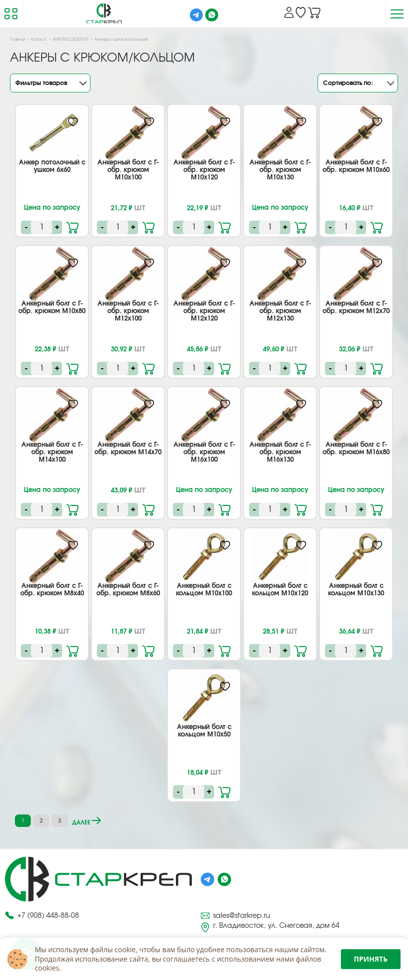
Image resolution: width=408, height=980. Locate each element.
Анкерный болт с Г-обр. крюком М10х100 (128, 170)
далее (86, 821)
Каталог (39, 40)
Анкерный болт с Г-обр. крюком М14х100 (52, 452)
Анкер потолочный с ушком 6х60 (52, 166)
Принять (371, 959)
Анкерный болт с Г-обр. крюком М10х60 (356, 166)
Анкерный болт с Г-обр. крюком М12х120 (204, 311)
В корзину (73, 226)
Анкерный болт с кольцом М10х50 (204, 731)
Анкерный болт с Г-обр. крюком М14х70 (128, 449)
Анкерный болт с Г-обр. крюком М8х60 (128, 590)
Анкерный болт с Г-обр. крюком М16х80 (356, 449)
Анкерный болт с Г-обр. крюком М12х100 (128, 311)
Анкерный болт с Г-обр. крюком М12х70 (356, 308)
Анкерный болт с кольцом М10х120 (280, 590)
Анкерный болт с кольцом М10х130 (356, 590)
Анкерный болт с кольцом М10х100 (204, 590)
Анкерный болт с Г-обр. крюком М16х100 (204, 452)
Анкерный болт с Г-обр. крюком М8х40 (52, 590)
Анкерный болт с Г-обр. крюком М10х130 (280, 170)
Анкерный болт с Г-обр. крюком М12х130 (280, 311)
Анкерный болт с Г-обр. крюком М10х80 (52, 308)
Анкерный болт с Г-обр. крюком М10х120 (204, 170)
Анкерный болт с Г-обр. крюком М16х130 (280, 452)
